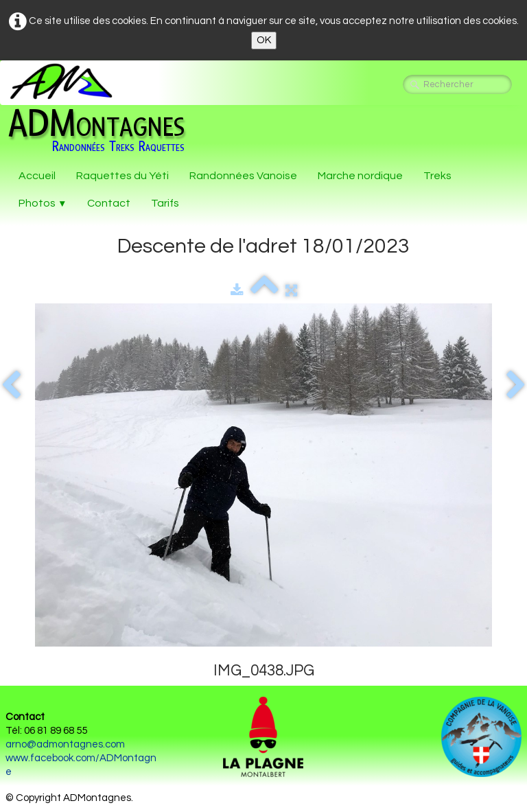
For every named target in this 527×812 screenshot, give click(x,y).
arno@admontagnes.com (65, 744)
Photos (43, 203)
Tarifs (165, 203)
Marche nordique (360, 176)
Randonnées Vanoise (243, 176)
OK (264, 40)
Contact (109, 203)
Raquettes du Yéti (122, 176)
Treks (437, 176)
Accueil (37, 176)
